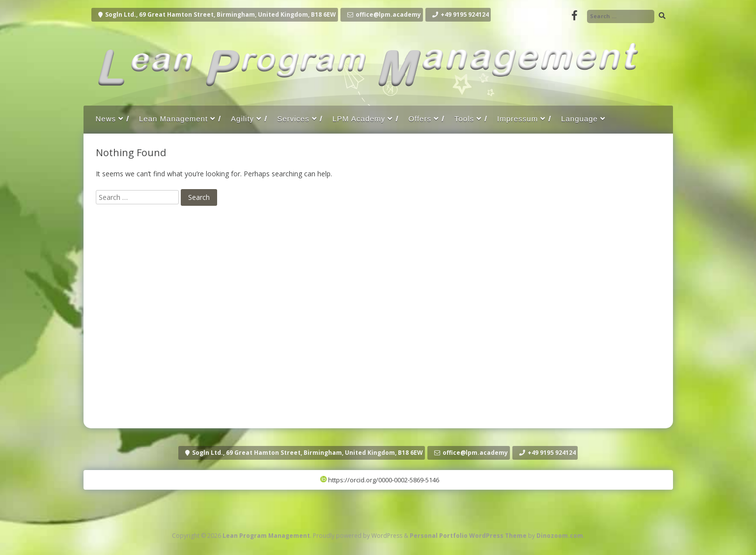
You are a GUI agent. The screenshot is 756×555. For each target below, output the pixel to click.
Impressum (518, 119)
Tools (464, 119)
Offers (420, 119)
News (106, 119)
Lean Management (173, 119)
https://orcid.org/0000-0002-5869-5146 (380, 480)
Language (579, 119)
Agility (242, 119)
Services (293, 119)
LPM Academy (359, 119)
